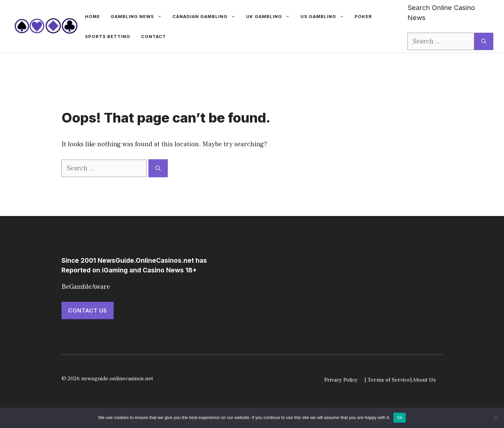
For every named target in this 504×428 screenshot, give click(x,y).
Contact (154, 36)
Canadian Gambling (207, 16)
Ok (400, 417)
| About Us (423, 380)
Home (92, 16)
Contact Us (88, 310)
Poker (363, 16)
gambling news (139, 16)
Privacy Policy (341, 380)
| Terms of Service (387, 380)
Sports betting (108, 36)
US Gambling (325, 16)
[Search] (484, 41)
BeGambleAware (86, 287)
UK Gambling (271, 16)
